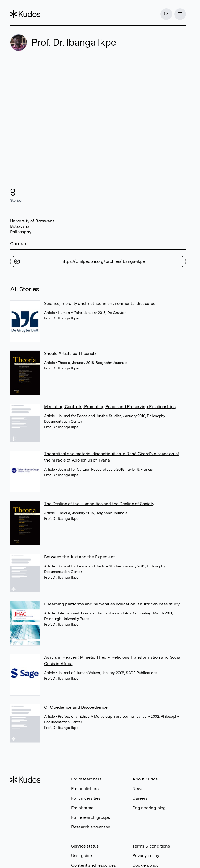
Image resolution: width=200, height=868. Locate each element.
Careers (140, 798)
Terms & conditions (151, 846)
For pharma (82, 808)
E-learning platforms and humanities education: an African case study (112, 604)
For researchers (86, 779)
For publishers (85, 789)
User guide (82, 856)
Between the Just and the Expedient (80, 557)
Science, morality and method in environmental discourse (100, 303)
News (138, 789)
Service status (85, 846)
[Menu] (180, 14)
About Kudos (145, 779)
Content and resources (93, 865)
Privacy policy (146, 856)
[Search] (166, 14)
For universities (86, 798)
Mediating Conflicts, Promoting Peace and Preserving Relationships (110, 407)
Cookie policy (145, 865)
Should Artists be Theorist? (71, 353)
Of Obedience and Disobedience (76, 707)
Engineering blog (149, 808)
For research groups (91, 817)
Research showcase (91, 827)
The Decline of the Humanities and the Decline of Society (99, 504)
